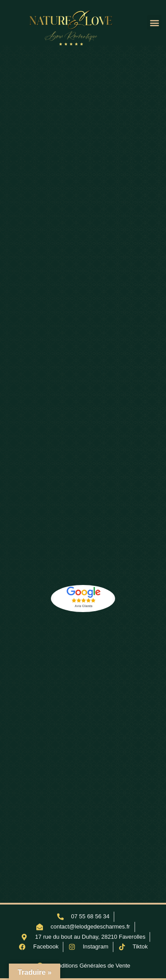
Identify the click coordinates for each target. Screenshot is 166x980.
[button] (154, 22)
